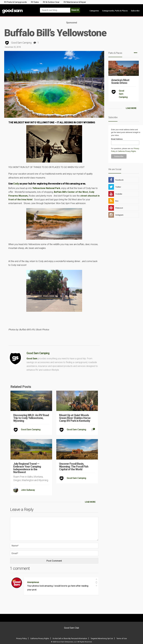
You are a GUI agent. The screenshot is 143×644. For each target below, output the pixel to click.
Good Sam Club (72, 628)
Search (75, 10)
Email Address (117, 139)
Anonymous (33, 582)
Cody (16, 184)
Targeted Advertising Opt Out (102, 639)
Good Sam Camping (21, 43)
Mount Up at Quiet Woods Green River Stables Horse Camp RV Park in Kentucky (75, 418)
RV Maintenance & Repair (75, 2)
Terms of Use (122, 639)
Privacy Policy (22, 639)
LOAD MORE (90, 502)
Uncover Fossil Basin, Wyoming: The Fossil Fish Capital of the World (74, 467)
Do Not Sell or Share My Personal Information (70, 639)
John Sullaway (28, 490)
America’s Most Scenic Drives (120, 81)
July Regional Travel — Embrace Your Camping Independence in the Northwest (27, 468)
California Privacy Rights (127, 151)
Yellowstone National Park (46, 188)
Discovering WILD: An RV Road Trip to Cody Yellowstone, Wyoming (31, 418)
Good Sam (32, 359)
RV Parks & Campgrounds (16, 2)
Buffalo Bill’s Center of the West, (71, 192)
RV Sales (35, 2)
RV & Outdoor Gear (51, 2)
